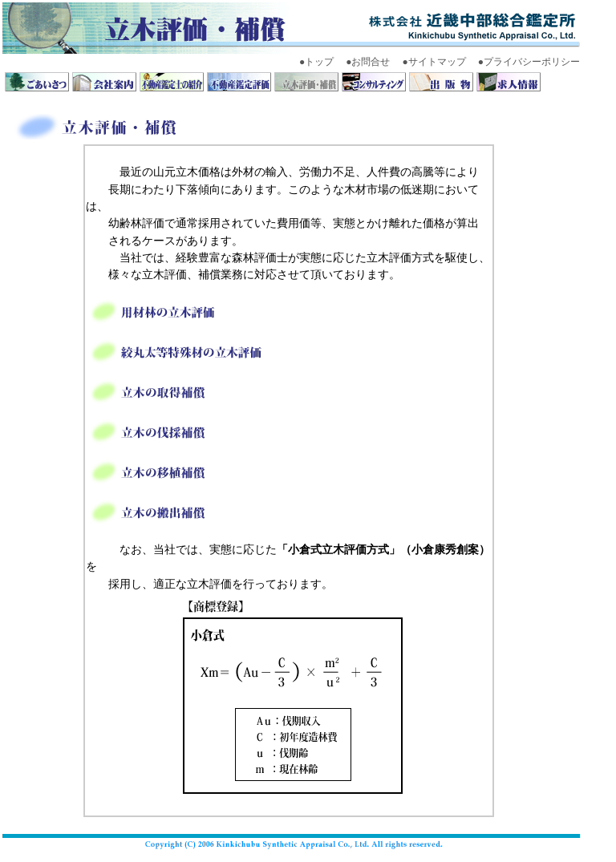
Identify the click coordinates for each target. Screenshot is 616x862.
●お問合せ (368, 62)
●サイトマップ (434, 62)
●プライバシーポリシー (529, 62)
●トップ (316, 62)
